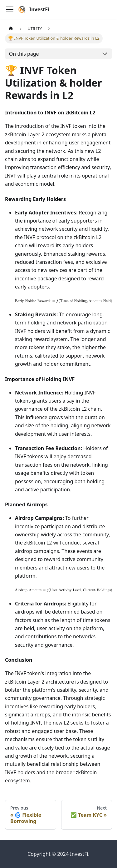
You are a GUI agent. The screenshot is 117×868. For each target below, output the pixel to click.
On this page (24, 54)
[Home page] (11, 29)
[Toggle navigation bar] (10, 9)
